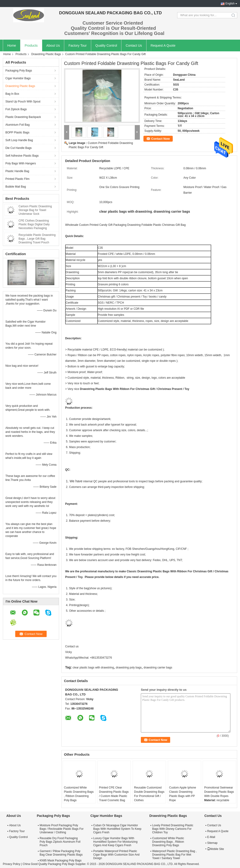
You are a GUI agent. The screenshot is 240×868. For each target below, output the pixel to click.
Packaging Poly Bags (19, 71)
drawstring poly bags (129, 668)
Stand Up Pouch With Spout (23, 102)
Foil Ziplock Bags (16, 109)
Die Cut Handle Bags (19, 148)
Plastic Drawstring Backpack (23, 117)
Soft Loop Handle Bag (19, 140)
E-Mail (211, 837)
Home (12, 45)
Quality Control (106, 45)
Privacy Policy (12, 864)
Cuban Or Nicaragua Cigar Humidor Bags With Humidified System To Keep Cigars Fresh (117, 829)
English (230, 4)
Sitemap (212, 843)
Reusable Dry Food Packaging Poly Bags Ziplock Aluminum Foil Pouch (60, 842)
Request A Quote (163, 45)
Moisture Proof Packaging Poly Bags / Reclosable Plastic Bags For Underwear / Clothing (62, 829)
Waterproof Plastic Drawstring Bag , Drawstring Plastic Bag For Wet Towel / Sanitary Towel (174, 855)
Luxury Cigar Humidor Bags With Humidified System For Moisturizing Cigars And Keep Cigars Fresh (115, 842)
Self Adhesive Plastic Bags (22, 156)
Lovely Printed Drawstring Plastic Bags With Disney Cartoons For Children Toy (173, 829)
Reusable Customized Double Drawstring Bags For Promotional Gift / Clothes (149, 794)
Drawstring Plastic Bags (46, 54)
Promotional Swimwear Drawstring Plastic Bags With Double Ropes (219, 792)
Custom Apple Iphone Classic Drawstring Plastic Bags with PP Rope (183, 794)
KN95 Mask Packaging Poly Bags (61, 860)
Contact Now (160, 139)
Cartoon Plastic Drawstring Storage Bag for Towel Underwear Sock (35, 210)
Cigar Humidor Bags (18, 78)
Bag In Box (12, 94)
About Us (53, 45)
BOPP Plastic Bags (17, 132)
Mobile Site (216, 849)
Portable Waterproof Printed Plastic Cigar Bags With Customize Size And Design (116, 855)
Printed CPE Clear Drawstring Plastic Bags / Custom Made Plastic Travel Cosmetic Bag (114, 794)
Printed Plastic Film (17, 179)
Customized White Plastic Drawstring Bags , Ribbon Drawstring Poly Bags (79, 794)
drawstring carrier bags (158, 668)
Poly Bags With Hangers (21, 163)
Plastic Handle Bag (17, 171)
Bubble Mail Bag (16, 187)
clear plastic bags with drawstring (93, 668)
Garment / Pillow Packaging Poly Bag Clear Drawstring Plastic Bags (61, 853)
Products (31, 45)
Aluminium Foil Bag (17, 125)
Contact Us (134, 45)
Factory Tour (78, 45)
